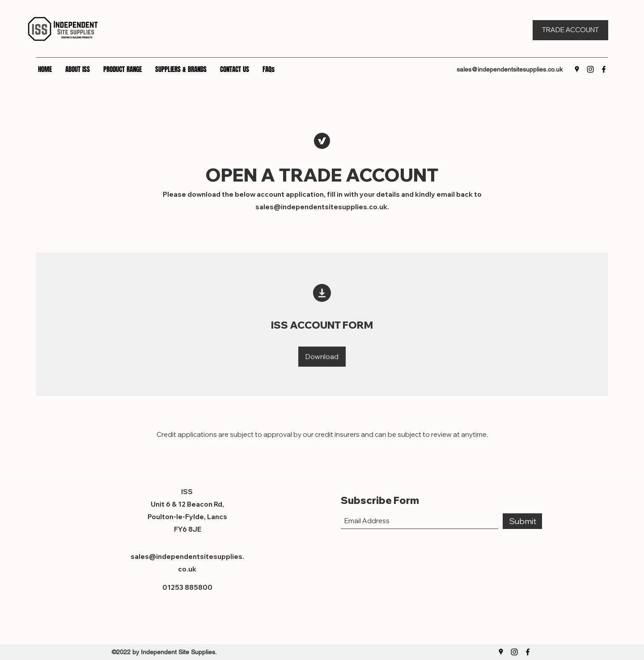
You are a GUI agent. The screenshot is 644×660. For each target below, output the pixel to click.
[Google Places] (577, 69)
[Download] (322, 357)
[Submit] (522, 521)
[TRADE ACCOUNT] (570, 30)
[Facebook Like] (514, 579)
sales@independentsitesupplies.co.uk (510, 69)
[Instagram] (590, 69)
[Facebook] (604, 69)
